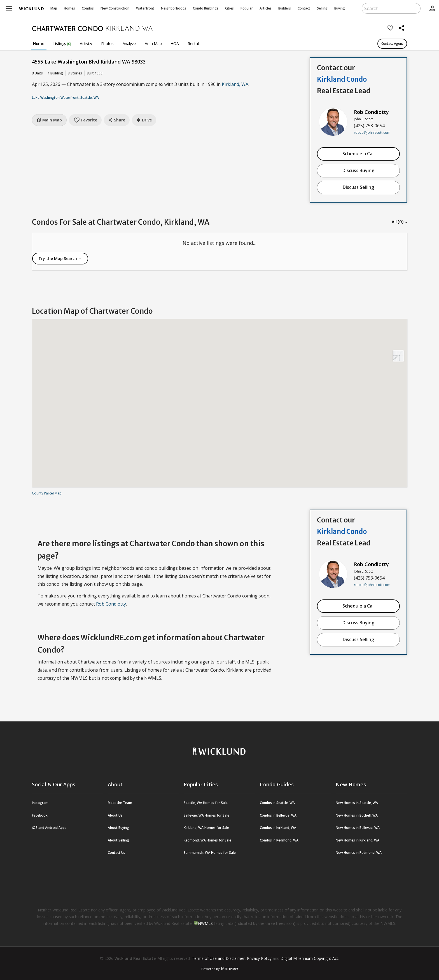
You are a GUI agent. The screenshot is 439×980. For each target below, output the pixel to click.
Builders (285, 8)
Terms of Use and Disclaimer (218, 958)
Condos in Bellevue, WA (278, 815)
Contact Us (116, 853)
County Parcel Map (47, 493)
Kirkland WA (129, 29)
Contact (304, 8)
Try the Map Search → (60, 258)
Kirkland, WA (235, 84)
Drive (144, 120)
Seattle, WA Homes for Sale (206, 803)
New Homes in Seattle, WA (357, 803)
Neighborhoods (174, 8)
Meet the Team (120, 803)
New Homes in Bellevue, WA (358, 828)
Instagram (40, 803)
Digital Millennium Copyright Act (309, 958)
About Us (115, 815)
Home (39, 44)
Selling (322, 8)
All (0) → (399, 222)
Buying (340, 8)
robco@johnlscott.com (372, 133)
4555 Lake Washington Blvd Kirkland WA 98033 (89, 62)
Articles (266, 8)
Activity (86, 44)
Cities (229, 8)
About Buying (118, 828)
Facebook (40, 815)
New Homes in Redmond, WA (359, 853)
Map (54, 8)
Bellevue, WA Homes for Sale (206, 815)
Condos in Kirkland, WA (278, 828)
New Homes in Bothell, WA (357, 815)
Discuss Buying (358, 170)
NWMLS (205, 923)
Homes (69, 8)
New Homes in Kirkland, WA (358, 840)
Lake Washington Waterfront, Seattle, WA (65, 98)
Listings (62, 44)
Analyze (129, 44)
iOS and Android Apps (49, 828)
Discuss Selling (358, 187)
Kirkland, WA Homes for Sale (206, 828)
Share (117, 120)
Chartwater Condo (67, 29)
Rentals (194, 44)
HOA (175, 44)
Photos (107, 44)
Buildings (206, 8)
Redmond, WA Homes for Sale (207, 840)
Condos (88, 8)
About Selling (118, 840)
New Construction (115, 8)
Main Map (49, 120)
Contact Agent (392, 44)
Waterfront (145, 8)
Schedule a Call (359, 154)
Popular (247, 8)
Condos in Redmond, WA (279, 840)
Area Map (153, 44)
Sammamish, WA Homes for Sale (210, 853)
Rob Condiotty (371, 112)
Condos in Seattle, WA (277, 803)
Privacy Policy (259, 958)
